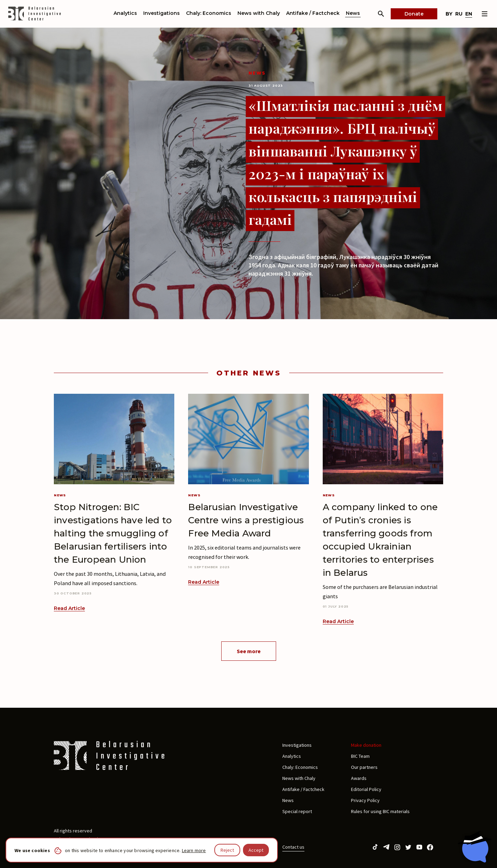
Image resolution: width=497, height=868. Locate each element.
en (469, 14)
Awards (359, 778)
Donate (414, 14)
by (449, 14)
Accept (256, 850)
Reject (227, 850)
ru (459, 14)
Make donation (366, 745)
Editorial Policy (366, 789)
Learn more (194, 850)
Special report (297, 811)
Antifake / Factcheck (313, 13)
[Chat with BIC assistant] (475, 847)
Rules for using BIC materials (380, 811)
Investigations (162, 13)
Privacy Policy (365, 800)
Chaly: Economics (209, 13)
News (353, 13)
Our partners (364, 767)
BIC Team (360, 756)
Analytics (125, 13)
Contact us (293, 847)
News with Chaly (259, 13)
